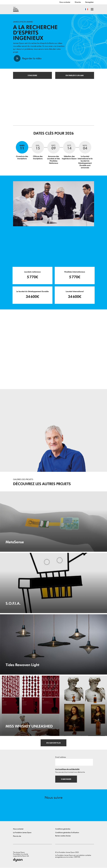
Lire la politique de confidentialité (67, 769)
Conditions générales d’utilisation (67, 833)
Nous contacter (65, 2)
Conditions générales (63, 829)
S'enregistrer (89, 2)
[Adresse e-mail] (74, 762)
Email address (61, 757)
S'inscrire (78, 2)
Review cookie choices (63, 836)
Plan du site (17, 836)
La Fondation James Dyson (22, 833)
